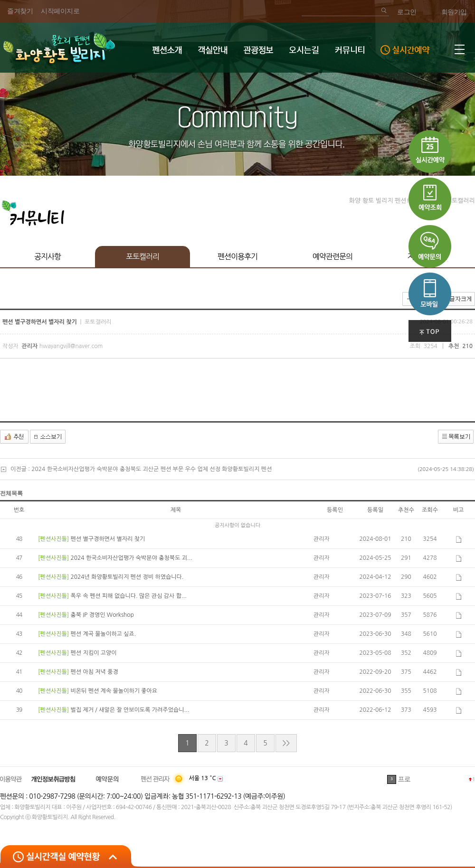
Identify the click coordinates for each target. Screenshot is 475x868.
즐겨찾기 (20, 11)
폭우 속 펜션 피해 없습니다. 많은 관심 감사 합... (128, 596)
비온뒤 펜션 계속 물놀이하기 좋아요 (114, 691)
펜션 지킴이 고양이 (93, 653)
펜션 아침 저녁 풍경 (94, 672)
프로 (404, 780)
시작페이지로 (60, 11)
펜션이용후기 (237, 256)
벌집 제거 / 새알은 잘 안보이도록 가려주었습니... (130, 710)
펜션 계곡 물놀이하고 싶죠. (103, 634)
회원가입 (454, 12)
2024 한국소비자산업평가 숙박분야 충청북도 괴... (131, 558)
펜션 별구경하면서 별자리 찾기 (108, 539)
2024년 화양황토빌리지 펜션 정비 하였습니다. (127, 577)
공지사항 (47, 256)
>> (286, 743)
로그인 (407, 12)
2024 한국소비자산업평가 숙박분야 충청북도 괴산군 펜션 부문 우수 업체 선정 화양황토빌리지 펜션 (152, 469)
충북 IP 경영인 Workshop (102, 615)
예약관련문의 (332, 256)
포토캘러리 (142, 256)
